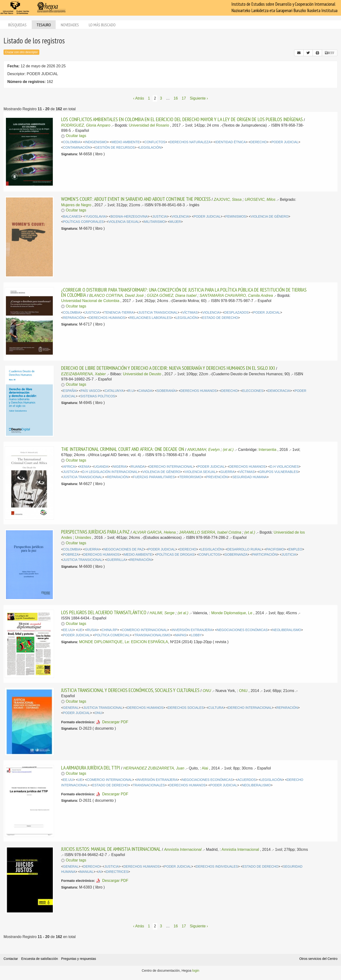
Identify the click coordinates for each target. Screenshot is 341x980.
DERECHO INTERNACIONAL (171, 467)
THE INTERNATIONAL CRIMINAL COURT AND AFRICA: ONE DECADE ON (123, 449)
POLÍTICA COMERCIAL (112, 635)
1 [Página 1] (149, 98)
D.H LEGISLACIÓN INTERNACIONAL (110, 472)
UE (80, 630)
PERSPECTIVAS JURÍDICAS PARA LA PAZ (95, 532)
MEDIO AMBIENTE (126, 142)
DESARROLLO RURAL (244, 549)
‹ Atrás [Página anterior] (139, 98)
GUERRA (227, 472)
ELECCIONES (253, 391)
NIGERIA (120, 467)
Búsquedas (17, 25)
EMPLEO (295, 549)
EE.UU (68, 630)
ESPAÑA (70, 391)
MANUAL (87, 872)
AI (100, 872)
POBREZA (71, 555)
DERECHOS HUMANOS (107, 318)
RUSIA (92, 630)
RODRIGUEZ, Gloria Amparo (86, 125)
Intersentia (267, 450)
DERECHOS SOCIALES (186, 708)
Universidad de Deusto (142, 374)
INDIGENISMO (96, 142)
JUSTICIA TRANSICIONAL (158, 313)
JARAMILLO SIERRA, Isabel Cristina (210, 532)
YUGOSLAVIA (96, 217)
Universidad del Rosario (149, 125)
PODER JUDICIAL (285, 142)
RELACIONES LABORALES (150, 318)
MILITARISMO (154, 222)
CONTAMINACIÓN (77, 148)
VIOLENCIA (180, 217)
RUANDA (138, 467)
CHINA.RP (109, 630)
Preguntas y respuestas (79, 959)
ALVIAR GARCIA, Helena (154, 532)
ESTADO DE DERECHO (220, 318)
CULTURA (216, 708)
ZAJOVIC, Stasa (228, 199)
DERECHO (259, 142)
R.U (131, 391)
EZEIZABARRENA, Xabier (83, 374)
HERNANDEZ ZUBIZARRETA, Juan (154, 768)
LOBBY (196, 635)
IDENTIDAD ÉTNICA (230, 142)
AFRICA (69, 467)
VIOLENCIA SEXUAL (124, 222)
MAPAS (181, 635)
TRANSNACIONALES (149, 785)
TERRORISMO (190, 477)
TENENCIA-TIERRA (119, 313)
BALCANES (72, 217)
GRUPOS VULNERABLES (279, 472)
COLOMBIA (72, 142)
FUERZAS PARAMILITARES (154, 477)
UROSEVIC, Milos (260, 199)
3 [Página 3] (161, 98)
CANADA (145, 391)
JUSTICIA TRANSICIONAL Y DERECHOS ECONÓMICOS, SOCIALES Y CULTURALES (130, 690)
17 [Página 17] (184, 98)
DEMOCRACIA (279, 391)
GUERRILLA (116, 560)
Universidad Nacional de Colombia (90, 301)
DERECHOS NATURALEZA (190, 142)
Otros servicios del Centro (318, 959)
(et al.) (228, 450)
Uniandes (83, 538)
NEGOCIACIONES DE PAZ (124, 549)
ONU (207, 691)
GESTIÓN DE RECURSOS (115, 148)
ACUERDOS (247, 780)
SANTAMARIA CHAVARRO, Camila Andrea (236, 295)
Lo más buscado (102, 25)
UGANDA (101, 467)
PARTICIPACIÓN (265, 555)
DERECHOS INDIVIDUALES (217, 867)
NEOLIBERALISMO (287, 630)
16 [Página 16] (176, 98)
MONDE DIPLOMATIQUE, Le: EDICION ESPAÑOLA (123, 642)
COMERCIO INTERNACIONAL (145, 630)
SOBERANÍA (166, 391)
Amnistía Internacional (183, 849)
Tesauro (44, 25)
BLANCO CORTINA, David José (117, 295)
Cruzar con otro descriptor (21, 52)
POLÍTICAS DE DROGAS (175, 555)
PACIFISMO (275, 549)
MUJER (175, 222)
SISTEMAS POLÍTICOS (98, 396)
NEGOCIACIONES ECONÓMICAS (242, 630)
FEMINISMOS (236, 217)
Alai (205, 768)
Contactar (11, 959)
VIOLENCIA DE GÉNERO (270, 217)
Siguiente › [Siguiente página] (199, 98)
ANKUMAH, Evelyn (204, 450)
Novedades (70, 25)
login (196, 971)
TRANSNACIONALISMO (152, 635)
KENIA (85, 467)
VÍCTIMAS (190, 313)
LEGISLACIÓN (150, 148)
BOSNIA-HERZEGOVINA (129, 217)
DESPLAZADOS (237, 313)
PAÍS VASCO (90, 391)
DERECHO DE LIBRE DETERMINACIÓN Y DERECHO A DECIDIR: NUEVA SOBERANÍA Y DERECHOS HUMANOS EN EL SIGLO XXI (168, 368)
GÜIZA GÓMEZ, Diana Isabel (172, 295)
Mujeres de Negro (76, 205)
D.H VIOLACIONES (285, 467)
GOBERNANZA (236, 555)
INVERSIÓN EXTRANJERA (192, 630)
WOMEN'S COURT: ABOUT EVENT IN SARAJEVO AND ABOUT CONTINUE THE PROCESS (136, 199)
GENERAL (71, 708)
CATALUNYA (114, 391)
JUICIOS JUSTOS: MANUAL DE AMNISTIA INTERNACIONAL (111, 849)
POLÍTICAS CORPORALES (83, 222)
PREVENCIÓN (217, 477)
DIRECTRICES (117, 872)
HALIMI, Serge (162, 613)
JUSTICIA (160, 217)
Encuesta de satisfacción (40, 959)
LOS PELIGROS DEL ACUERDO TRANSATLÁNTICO (104, 612)
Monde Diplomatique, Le (232, 613)
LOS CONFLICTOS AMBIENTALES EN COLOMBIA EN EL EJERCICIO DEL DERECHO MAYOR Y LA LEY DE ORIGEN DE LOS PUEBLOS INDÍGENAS (182, 119)
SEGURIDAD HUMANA (249, 477)
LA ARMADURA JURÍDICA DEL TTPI (91, 768)
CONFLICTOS (155, 142)
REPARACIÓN (74, 318)
